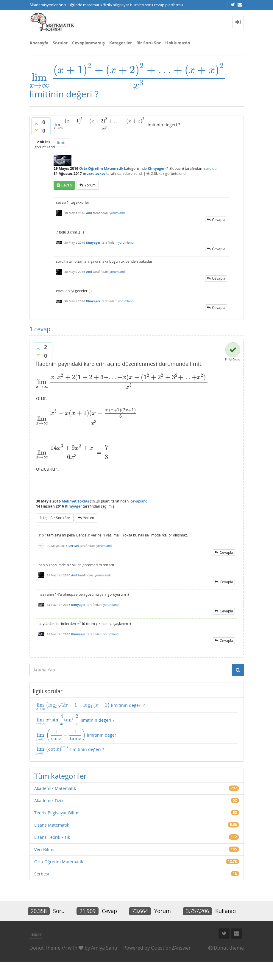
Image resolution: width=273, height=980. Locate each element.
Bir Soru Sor (149, 43)
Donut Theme (45, 948)
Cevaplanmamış (88, 43)
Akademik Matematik (55, 788)
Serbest (42, 874)
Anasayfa (39, 43)
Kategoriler (121, 43)
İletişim (36, 934)
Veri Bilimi (44, 849)
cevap (67, 185)
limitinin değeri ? (90, 706)
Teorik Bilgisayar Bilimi (57, 813)
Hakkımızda (178, 43)
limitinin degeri (77, 735)
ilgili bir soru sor (57, 518)
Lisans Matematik (52, 825)
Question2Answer (171, 948)
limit (61, 143)
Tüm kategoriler (60, 776)
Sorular (60, 43)
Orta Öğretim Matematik (101, 168)
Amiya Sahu (104, 948)
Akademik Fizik (49, 801)
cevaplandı (139, 501)
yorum (90, 185)
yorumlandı (118, 213)
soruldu (210, 168)
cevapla (219, 220)
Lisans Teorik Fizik (52, 837)
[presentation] (128, 77)
